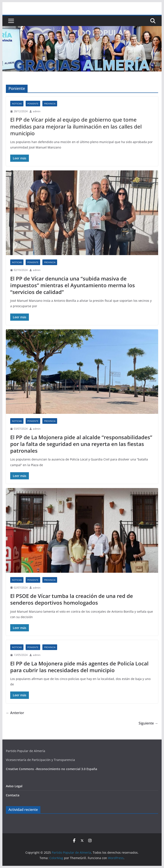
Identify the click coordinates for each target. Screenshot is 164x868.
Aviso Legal (14, 786)
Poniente (33, 104)
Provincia (50, 104)
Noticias (17, 104)
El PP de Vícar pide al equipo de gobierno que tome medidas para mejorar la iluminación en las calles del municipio (76, 126)
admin (37, 111)
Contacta (13, 795)
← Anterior (15, 713)
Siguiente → (148, 723)
